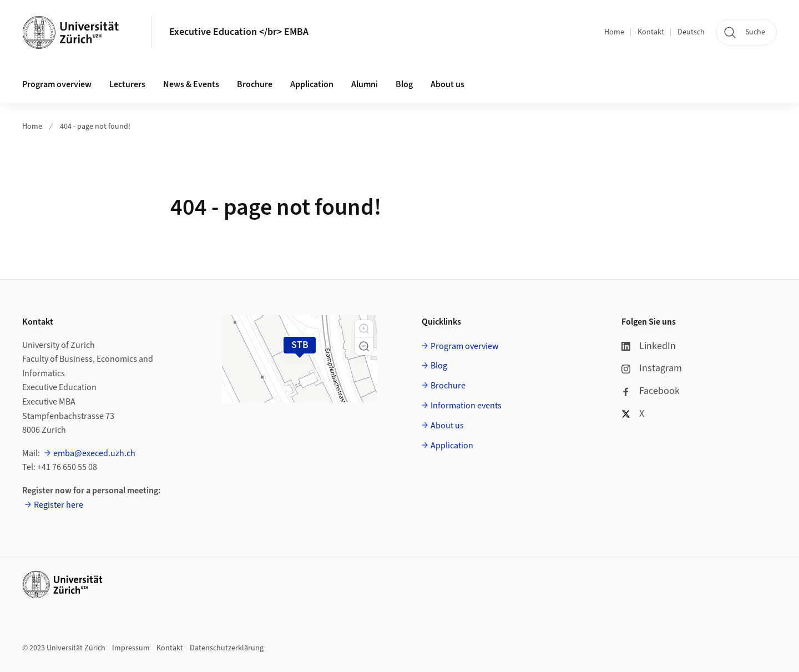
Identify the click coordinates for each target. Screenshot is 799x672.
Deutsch (691, 32)
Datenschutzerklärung (227, 648)
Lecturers (127, 84)
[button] (364, 329)
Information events (466, 406)
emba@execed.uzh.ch (94, 453)
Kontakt (651, 32)
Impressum (131, 648)
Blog (404, 84)
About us (447, 84)
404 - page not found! (95, 127)
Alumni (365, 84)
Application (312, 84)
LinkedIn (649, 346)
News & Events (191, 84)
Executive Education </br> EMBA (239, 32)
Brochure (255, 84)
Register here (59, 505)
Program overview (57, 84)
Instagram (652, 368)
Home (614, 32)
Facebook (651, 391)
